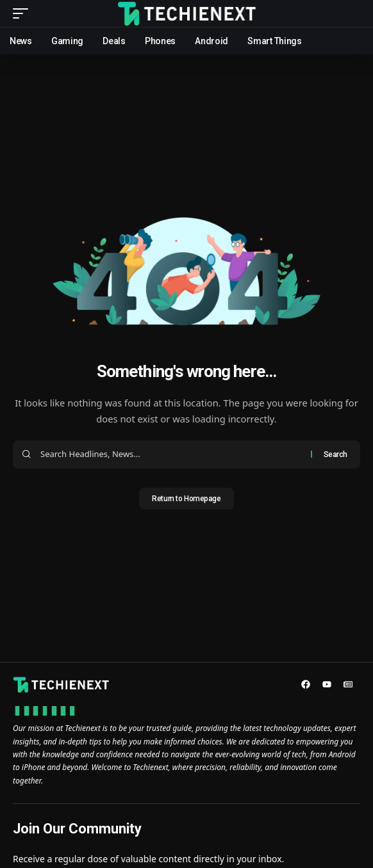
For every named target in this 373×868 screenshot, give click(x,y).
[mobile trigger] (24, 13)
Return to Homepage (186, 499)
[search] (351, 14)
